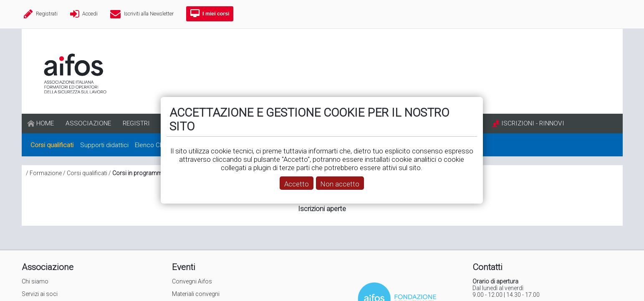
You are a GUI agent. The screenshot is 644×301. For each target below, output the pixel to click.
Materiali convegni (196, 294)
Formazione (46, 173)
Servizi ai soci (40, 294)
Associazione (48, 267)
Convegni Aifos (192, 281)
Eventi (184, 267)
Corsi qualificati (87, 173)
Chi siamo (35, 281)
